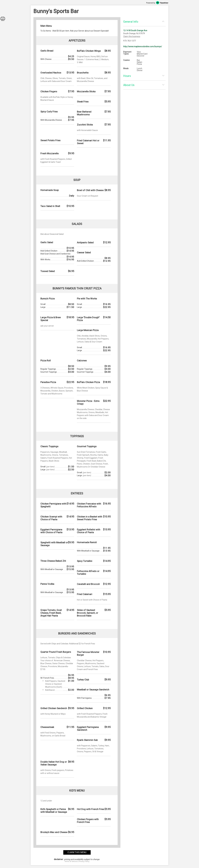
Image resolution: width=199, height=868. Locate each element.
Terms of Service (71, 861)
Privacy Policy (84, 861)
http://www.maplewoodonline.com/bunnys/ (143, 47)
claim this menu (77, 852)
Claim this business (132, 36)
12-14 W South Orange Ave (135, 30)
